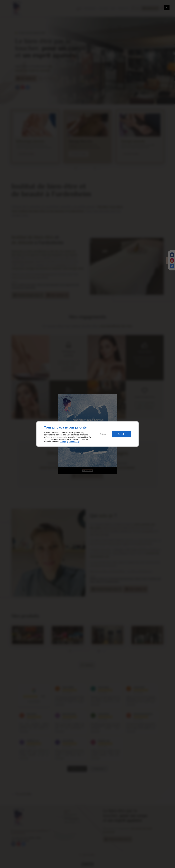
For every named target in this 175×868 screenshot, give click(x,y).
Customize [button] (103, 434)
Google (63, 442)
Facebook (73, 442)
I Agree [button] (122, 434)
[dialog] (87, 434)
